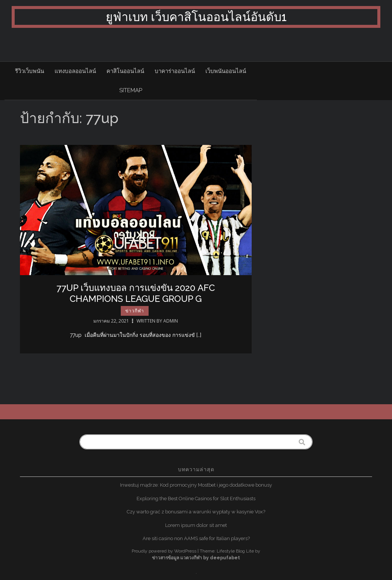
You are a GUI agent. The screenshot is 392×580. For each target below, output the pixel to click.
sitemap (131, 90)
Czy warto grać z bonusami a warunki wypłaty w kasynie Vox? (196, 512)
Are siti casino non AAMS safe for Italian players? (196, 538)
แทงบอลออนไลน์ (75, 71)
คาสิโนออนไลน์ (125, 71)
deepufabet (225, 558)
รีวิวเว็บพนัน (30, 71)
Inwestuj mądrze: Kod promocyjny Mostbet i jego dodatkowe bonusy (196, 485)
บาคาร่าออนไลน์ (175, 71)
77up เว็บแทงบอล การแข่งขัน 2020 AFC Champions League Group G (136, 293)
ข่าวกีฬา (135, 311)
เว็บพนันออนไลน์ (226, 71)
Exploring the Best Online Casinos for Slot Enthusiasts (196, 499)
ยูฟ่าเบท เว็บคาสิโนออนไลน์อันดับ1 (196, 17)
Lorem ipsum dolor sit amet (196, 525)
